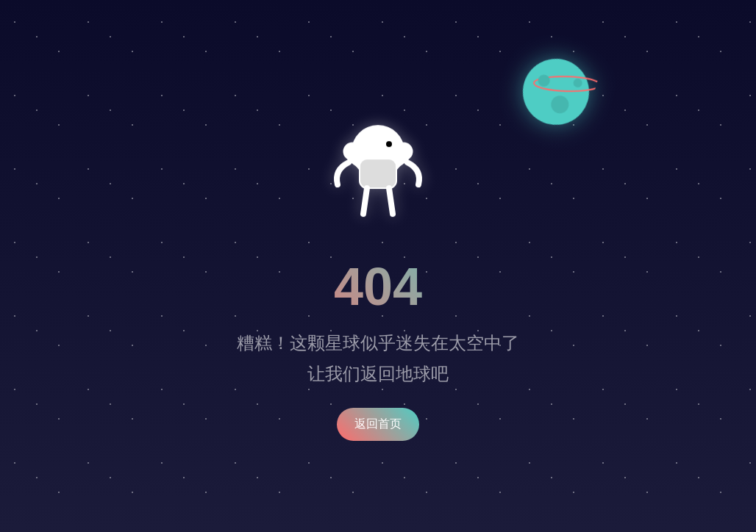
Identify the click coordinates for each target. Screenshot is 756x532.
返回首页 (378, 424)
